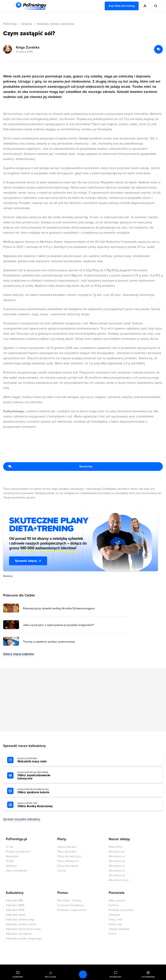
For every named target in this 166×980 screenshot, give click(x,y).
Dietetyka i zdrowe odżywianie (56, 24)
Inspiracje (114, 915)
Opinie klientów (67, 847)
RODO (10, 861)
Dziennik (18, 977)
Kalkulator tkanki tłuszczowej (23, 929)
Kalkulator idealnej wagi (20, 920)
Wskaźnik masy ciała (39, 760)
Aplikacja (11, 866)
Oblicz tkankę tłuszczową (39, 805)
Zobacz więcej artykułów (19, 654)
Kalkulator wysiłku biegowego (24, 939)
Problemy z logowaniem (72, 910)
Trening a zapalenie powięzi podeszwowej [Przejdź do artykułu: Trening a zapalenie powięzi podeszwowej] (49, 642)
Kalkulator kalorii (16, 915)
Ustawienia (148, 977)
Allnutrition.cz (117, 856)
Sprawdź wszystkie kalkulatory (22, 819)
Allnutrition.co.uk (119, 880)
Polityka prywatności (18, 852)
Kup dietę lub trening (122, 6)
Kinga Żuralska (28, 47)
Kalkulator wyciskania (19, 934)
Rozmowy (116, 977)
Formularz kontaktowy (71, 905)
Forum (113, 934)
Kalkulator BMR (15, 905)
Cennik (62, 871)
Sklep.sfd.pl (116, 847)
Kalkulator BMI (14, 900)
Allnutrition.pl (117, 852)
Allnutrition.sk (117, 861)
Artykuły (27, 24)
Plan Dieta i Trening (69, 900)
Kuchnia (114, 905)
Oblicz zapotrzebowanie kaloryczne (39, 776)
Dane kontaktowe (17, 871)
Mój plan (50, 977)
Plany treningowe (68, 866)
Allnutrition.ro (117, 866)
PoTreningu (10, 24)
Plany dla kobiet (67, 852)
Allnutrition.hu (117, 871)
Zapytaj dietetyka (119, 929)
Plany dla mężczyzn (69, 856)
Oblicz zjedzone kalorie (39, 791)
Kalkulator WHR (15, 910)
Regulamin (12, 856)
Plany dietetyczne (68, 861)
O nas (10, 847)
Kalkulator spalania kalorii (21, 924)
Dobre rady (115, 924)
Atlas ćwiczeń (117, 900)
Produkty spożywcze (121, 910)
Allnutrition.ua (117, 875)
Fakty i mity (116, 920)
